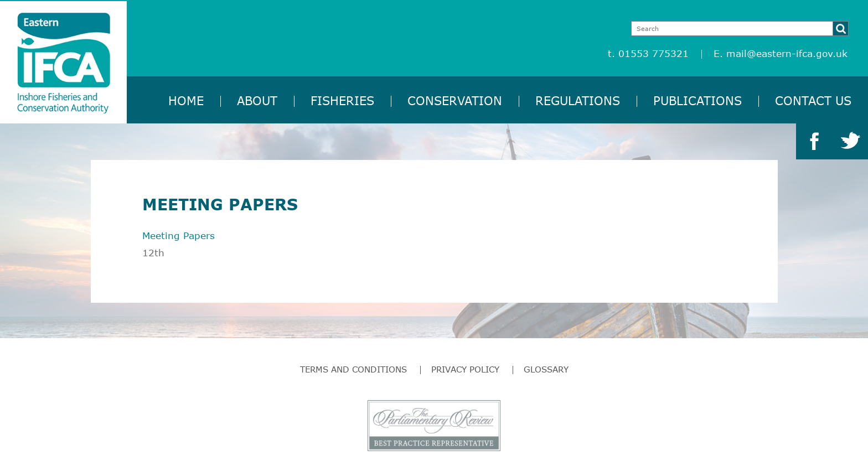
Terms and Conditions (353, 369)
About (257, 100)
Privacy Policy (465, 369)
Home (186, 100)
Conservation (455, 100)
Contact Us (813, 100)
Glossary (546, 369)
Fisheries (342, 100)
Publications (697, 100)
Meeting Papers (179, 236)
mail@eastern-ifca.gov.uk (787, 53)
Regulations (578, 100)
